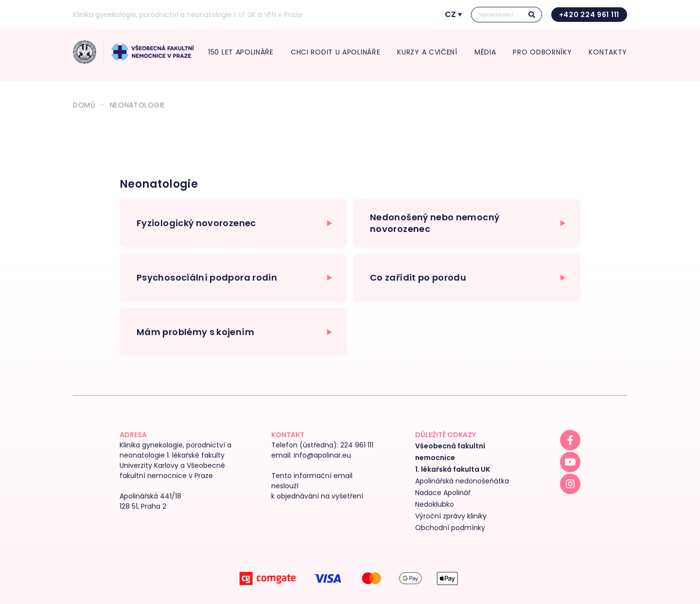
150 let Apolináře (241, 52)
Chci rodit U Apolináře (335, 52)
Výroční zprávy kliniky (451, 516)
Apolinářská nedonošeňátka (462, 481)
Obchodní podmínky (450, 528)
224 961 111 (357, 445)
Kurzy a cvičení (427, 52)
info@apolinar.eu (322, 455)
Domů (84, 105)
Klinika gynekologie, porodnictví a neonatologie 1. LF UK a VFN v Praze (188, 15)
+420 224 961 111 (589, 15)
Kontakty (608, 52)
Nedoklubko (435, 504)
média (485, 52)
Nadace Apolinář (443, 493)
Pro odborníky (542, 52)
